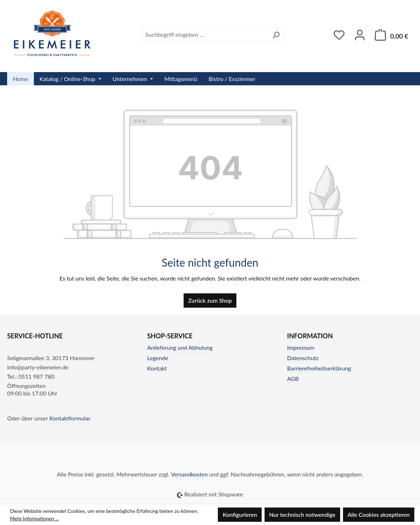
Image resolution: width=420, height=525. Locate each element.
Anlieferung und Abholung (180, 347)
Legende (158, 358)
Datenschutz (303, 358)
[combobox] (205, 35)
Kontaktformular (70, 418)
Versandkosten (189, 474)
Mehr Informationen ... (34, 518)
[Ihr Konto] (360, 35)
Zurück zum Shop (210, 300)
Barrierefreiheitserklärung (319, 368)
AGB (293, 378)
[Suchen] (276, 35)
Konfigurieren (240, 514)
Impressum (301, 347)
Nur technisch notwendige (302, 514)
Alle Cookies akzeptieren (379, 514)
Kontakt (157, 368)
